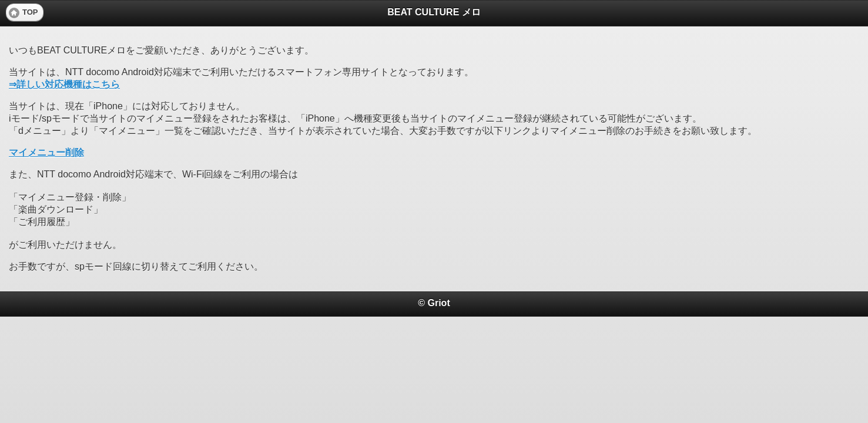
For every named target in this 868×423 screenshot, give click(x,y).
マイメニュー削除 (46, 152)
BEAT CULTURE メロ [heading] (434, 12)
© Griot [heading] (434, 303)
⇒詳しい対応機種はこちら (64, 84)
